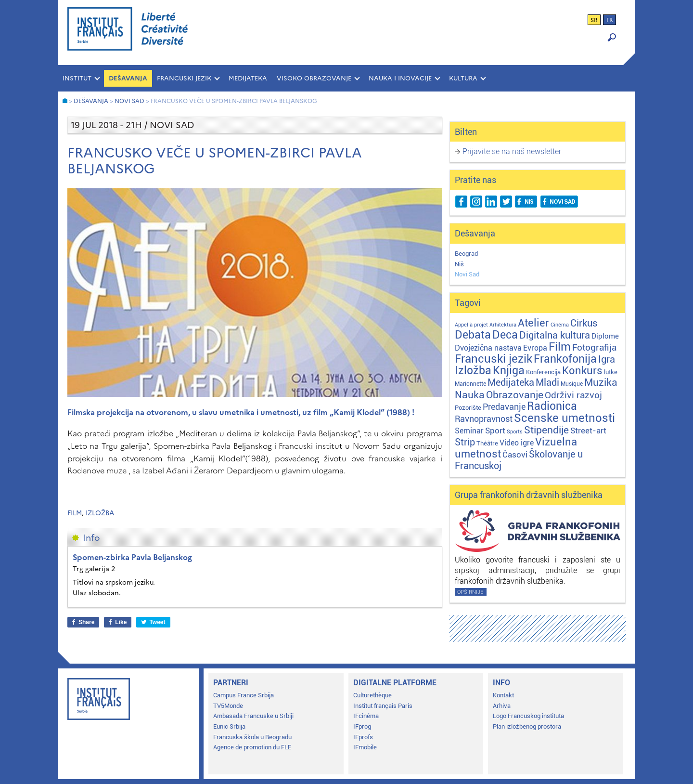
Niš (459, 264)
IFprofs (363, 737)
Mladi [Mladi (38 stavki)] (547, 383)
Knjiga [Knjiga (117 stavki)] (509, 371)
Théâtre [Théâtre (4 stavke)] (487, 443)
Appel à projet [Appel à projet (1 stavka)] (471, 325)
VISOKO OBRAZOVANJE (314, 78)
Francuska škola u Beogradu (252, 737)
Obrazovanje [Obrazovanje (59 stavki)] (515, 395)
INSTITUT (77, 78)
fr (610, 20)
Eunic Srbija (229, 726)
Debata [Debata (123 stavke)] (473, 335)
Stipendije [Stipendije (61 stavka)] (546, 430)
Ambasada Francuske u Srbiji (253, 716)
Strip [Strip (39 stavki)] (465, 442)
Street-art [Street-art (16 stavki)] (588, 431)
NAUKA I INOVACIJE (400, 78)
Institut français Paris (383, 706)
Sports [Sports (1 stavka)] (515, 432)
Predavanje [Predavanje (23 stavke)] (504, 407)
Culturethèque (372, 695)
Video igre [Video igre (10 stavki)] (517, 443)
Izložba (100, 513)
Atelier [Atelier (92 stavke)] (533, 323)
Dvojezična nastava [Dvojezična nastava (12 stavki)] (488, 348)
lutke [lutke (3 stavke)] (611, 372)
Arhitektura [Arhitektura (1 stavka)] (503, 325)
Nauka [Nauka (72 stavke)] (470, 395)
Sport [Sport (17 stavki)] (495, 431)
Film (75, 513)
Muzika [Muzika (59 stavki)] (601, 382)
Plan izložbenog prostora (527, 726)
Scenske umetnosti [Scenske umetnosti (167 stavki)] (565, 418)
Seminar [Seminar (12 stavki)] (469, 431)
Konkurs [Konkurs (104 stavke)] (582, 370)
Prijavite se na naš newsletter (512, 151)
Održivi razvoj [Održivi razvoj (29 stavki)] (573, 395)
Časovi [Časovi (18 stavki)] (515, 455)
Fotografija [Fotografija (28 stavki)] (594, 348)
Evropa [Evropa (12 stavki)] (535, 348)
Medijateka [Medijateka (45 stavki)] (511, 382)
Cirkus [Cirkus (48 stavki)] (584, 323)
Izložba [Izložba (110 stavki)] (473, 371)
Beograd (466, 254)
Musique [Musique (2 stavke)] (572, 384)
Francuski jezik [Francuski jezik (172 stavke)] (494, 359)
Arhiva (502, 706)
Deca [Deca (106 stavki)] (505, 335)
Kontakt (503, 695)
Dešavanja (128, 78)
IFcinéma (366, 716)
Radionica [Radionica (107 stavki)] (552, 406)
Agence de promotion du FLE (252, 747)
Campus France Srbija (244, 695)
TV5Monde (228, 706)
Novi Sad (467, 274)
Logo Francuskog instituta (528, 716)
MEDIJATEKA (248, 78)
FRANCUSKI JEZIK (184, 78)
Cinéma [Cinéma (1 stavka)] (560, 325)
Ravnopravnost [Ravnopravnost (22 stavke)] (484, 419)
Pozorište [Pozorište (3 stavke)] (468, 408)
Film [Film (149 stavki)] (560, 347)
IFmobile (365, 747)
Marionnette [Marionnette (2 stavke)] (470, 384)
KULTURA (463, 78)
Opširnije (470, 592)
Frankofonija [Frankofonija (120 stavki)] (565, 359)
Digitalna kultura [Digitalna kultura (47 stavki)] (555, 335)
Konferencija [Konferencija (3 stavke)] (543, 372)
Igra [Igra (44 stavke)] (607, 359)
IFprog (362, 726)
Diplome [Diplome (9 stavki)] (605, 336)
